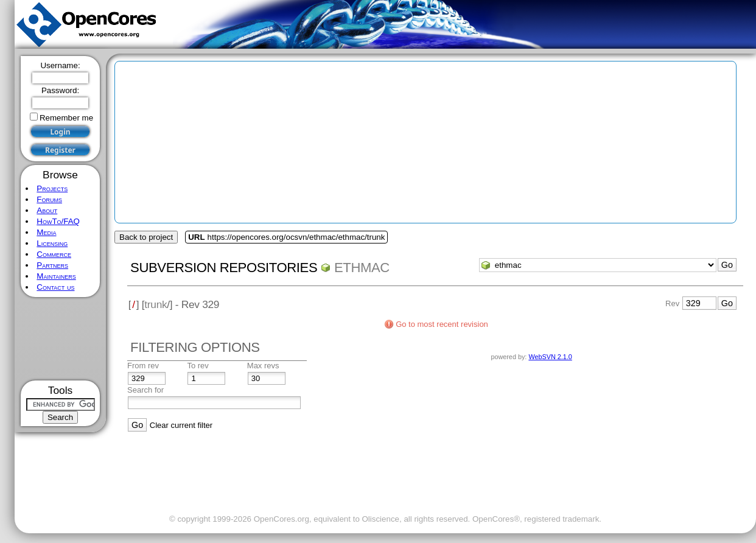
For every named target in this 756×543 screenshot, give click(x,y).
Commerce (54, 254)
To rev (198, 366)
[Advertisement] (61, 339)
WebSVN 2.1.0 (550, 357)
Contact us (55, 287)
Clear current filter (181, 425)
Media (46, 232)
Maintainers (56, 276)
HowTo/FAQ (58, 221)
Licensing (52, 243)
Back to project (146, 237)
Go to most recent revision (442, 324)
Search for (145, 390)
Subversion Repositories (224, 268)
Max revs (263, 366)
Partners (52, 265)
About (47, 210)
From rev (143, 366)
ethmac (362, 268)
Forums (49, 199)
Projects (52, 188)
